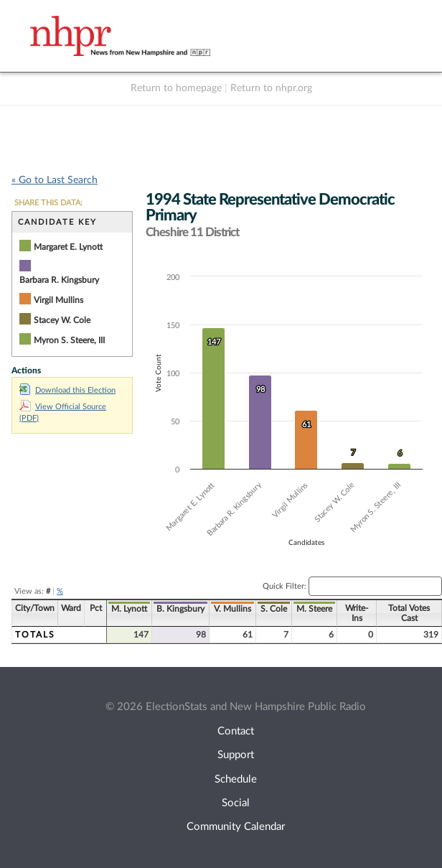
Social (236, 803)
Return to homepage (176, 88)
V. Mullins (232, 609)
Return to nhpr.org (271, 88)
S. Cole (274, 609)
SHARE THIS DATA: (48, 203)
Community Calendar (236, 827)
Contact (236, 731)
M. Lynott (129, 609)
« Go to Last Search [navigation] (55, 180)
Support (236, 755)
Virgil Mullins (58, 300)
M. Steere (314, 609)
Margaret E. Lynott (68, 247)
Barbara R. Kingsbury (59, 280)
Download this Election (67, 390)
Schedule (236, 779)
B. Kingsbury (180, 609)
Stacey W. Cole (62, 320)
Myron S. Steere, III (69, 340)
